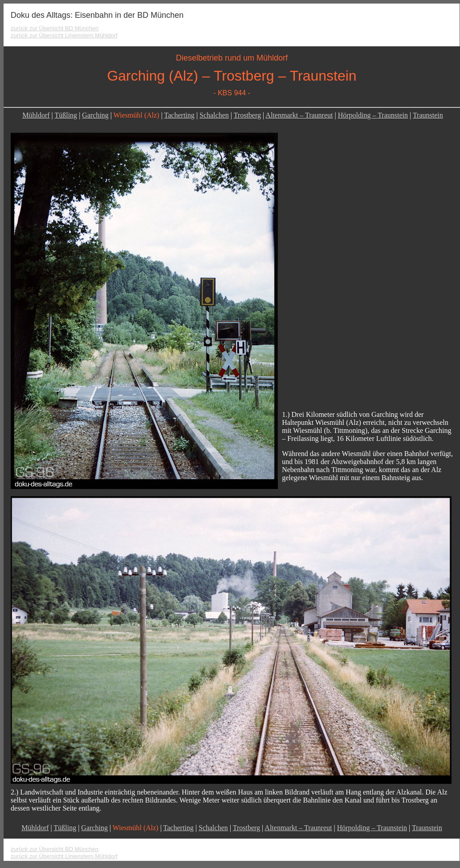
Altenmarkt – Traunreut (299, 115)
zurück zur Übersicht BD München (55, 28)
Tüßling (66, 115)
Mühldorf (36, 115)
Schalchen (214, 115)
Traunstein (428, 115)
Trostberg (247, 115)
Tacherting (179, 115)
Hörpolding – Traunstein (373, 115)
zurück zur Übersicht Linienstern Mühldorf (64, 35)
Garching (95, 115)
